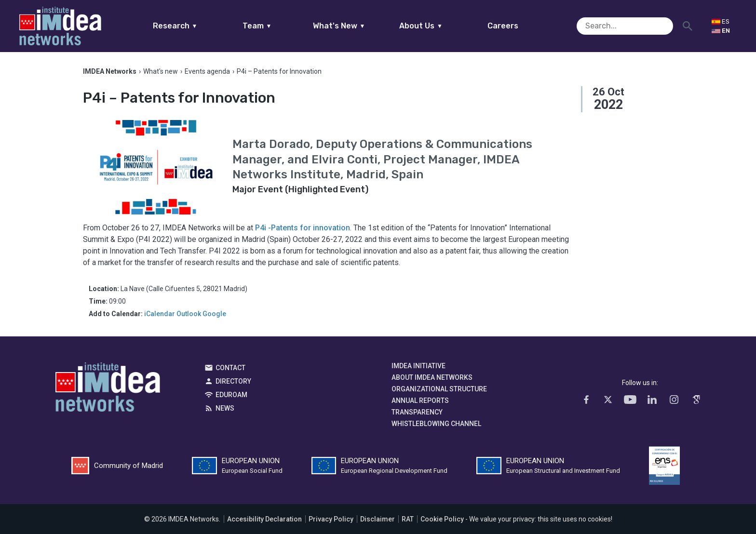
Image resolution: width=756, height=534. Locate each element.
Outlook (189, 314)
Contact (230, 368)
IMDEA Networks (108, 389)
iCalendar (160, 314)
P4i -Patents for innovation (303, 228)
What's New (358, 26)
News (225, 408)
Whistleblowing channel (436, 424)
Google (214, 314)
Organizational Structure (439, 389)
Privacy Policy (331, 519)
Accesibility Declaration (264, 519)
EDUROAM (231, 395)
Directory (233, 381)
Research (194, 26)
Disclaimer (378, 519)
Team (276, 26)
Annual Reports (420, 400)
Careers (522, 26)
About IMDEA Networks (432, 377)
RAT (408, 519)
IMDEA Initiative (418, 366)
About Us (440, 26)
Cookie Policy (442, 519)
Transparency (417, 412)
